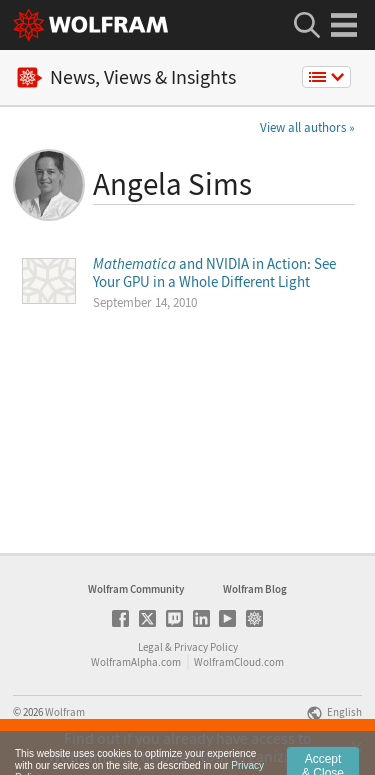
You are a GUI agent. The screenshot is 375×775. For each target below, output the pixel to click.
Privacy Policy (206, 647)
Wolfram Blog (255, 589)
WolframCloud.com (239, 662)
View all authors (303, 127)
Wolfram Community (136, 589)
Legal (150, 647)
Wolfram (65, 712)
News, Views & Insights (126, 77)
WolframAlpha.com (136, 662)
